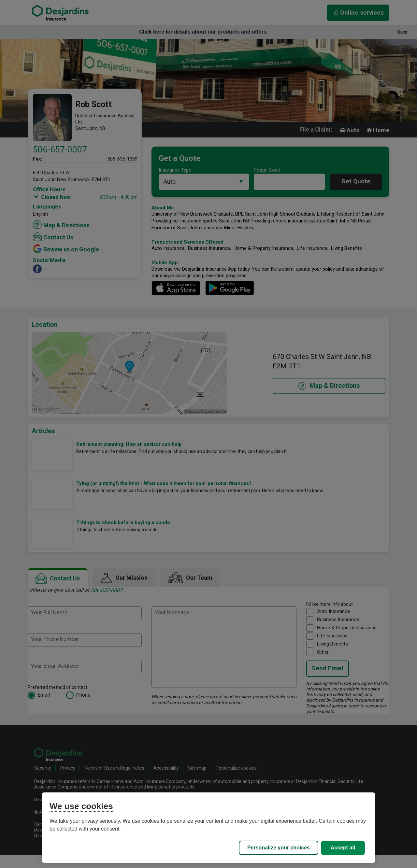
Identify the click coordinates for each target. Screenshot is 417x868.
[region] (208, 828)
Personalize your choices (279, 848)
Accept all (343, 848)
